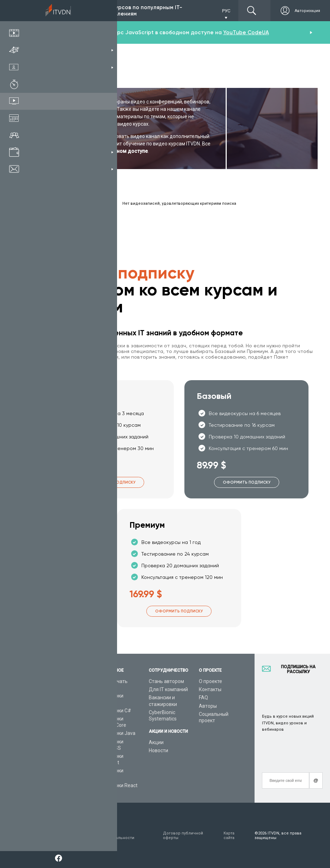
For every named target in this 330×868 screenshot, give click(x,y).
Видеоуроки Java (115, 733)
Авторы (208, 706)
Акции (156, 742)
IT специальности (61, 704)
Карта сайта (229, 836)
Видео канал (55, 750)
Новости (158, 750)
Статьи (49, 758)
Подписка (67, 11)
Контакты (210, 689)
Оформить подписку (112, 482)
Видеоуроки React (116, 785)
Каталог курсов (59, 696)
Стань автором (166, 681)
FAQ (203, 698)
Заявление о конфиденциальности (112, 836)
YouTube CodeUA (246, 32)
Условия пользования (54, 836)
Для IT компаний (168, 689)
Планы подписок (60, 712)
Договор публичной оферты (183, 836)
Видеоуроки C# (113, 711)
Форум (48, 766)
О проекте (210, 681)
